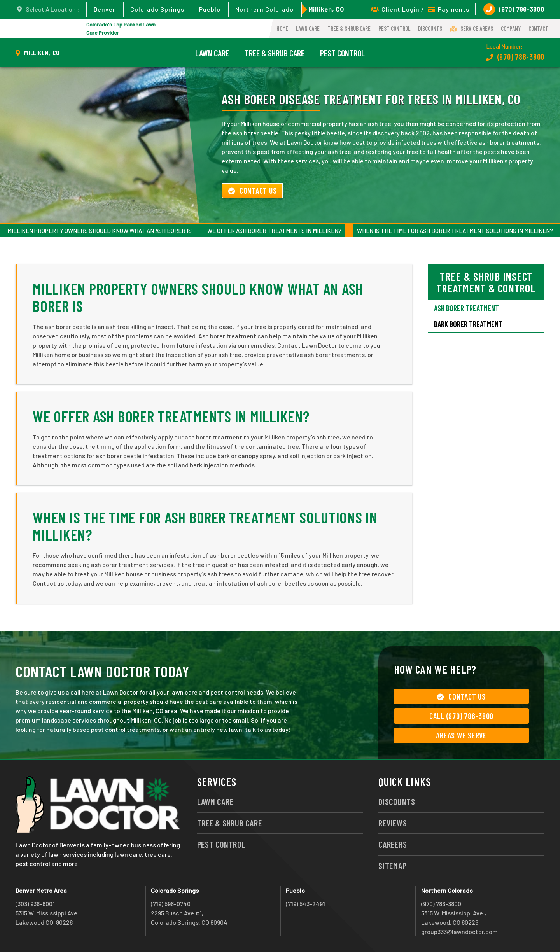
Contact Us (252, 191)
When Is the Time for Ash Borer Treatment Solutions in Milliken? (455, 231)
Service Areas (472, 28)
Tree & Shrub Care (349, 28)
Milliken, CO (326, 9)
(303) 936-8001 (35, 904)
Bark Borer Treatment (468, 324)
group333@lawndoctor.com (459, 932)
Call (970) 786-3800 (461, 716)
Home (282, 28)
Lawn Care (308, 28)
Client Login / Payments (420, 9)
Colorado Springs (157, 9)
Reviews (393, 823)
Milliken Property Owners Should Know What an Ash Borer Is (100, 231)
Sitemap (392, 866)
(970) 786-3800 (514, 9)
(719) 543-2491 (305, 904)
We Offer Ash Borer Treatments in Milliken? (274, 231)
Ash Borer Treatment (466, 308)
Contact (538, 28)
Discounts (430, 28)
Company (511, 28)
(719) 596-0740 (171, 904)
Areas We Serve (461, 735)
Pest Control (394, 28)
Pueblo (210, 9)
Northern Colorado (264, 9)
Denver (105, 9)
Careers (393, 844)
